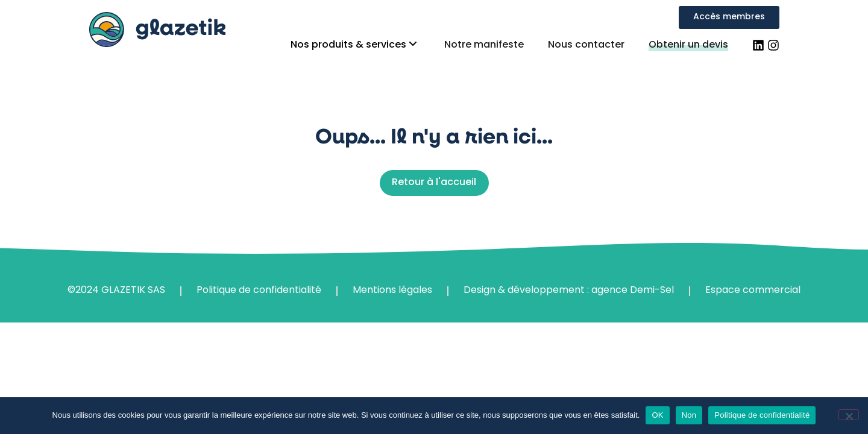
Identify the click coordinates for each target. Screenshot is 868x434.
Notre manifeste (484, 45)
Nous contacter (586, 45)
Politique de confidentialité (762, 415)
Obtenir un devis (688, 45)
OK (657, 415)
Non (689, 415)
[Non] (849, 415)
